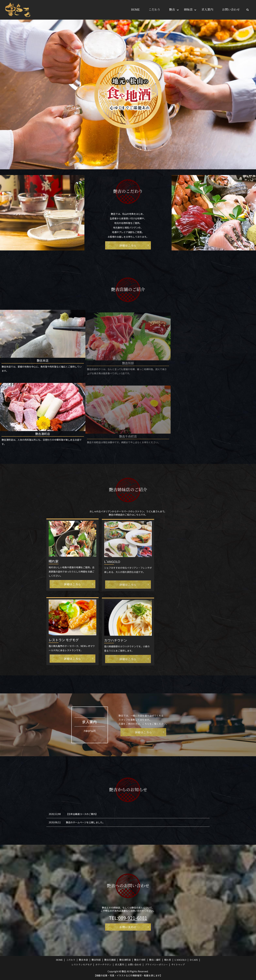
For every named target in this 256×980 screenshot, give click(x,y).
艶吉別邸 (96, 960)
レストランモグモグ (82, 965)
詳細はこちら (128, 245)
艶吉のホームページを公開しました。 (85, 822)
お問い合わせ (231, 10)
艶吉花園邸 (110, 960)
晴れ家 (168, 960)
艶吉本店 (83, 960)
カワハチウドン (103, 965)
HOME (135, 10)
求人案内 (207, 10)
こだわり (154, 10)
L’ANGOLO (180, 960)
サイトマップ (178, 965)
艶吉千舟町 (140, 960)
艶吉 (172, 10)
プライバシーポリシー (156, 965)
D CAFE (194, 960)
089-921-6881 (133, 918)
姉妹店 (188, 10)
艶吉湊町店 (125, 960)
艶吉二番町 (155, 960)
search (248, 10)
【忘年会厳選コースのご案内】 (82, 814)
